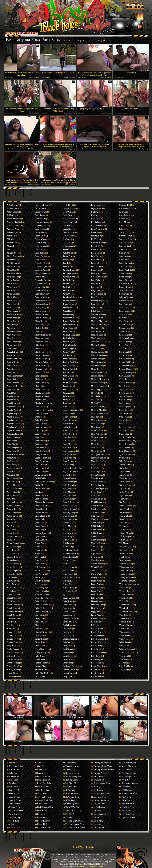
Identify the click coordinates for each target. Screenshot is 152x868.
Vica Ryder (124, 615)
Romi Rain (96, 670)
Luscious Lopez (98, 301)
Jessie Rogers (69, 349)
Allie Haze (11, 325)
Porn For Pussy (128, 804)
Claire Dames (41, 383)
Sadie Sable (124, 226)
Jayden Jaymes (69, 284)
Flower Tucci (40, 591)
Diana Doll (39, 509)
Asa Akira (11, 475)
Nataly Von (96, 495)
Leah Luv (67, 635)
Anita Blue (11, 444)
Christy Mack (41, 366)
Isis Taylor (67, 243)
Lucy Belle (96, 280)
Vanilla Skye (125, 598)
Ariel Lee (11, 461)
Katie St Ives (68, 448)
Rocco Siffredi (97, 666)
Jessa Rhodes (68, 328)
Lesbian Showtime (101, 800)
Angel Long (12, 396)
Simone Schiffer (126, 362)
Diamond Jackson (42, 502)
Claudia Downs (41, 393)
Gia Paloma (40, 622)
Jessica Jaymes (69, 342)
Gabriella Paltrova (42, 605)
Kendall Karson (69, 502)
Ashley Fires (12, 485)
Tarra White (124, 475)
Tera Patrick (124, 509)
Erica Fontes (40, 560)
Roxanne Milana (126, 208)
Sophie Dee (124, 396)
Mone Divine (97, 451)
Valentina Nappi (126, 581)
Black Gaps (42, 804)
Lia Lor (94, 215)
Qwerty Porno (15, 800)
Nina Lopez (96, 550)
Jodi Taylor (68, 355)
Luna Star (95, 297)
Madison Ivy (96, 328)
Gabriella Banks (42, 601)
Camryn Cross (41, 229)
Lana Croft (67, 605)
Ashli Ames (12, 499)
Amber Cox (12, 355)
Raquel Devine (97, 632)
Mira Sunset (96, 427)
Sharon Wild (124, 314)
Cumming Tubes (72, 804)
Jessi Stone (68, 331)
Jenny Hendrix (69, 325)
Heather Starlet (41, 670)
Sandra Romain (126, 249)
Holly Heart (68, 205)
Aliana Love (12, 308)
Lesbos (96, 817)
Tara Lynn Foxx (126, 472)
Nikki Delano (97, 533)
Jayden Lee (68, 287)
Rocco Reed (96, 663)
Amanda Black (13, 352)
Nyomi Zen (96, 567)
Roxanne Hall (125, 205)
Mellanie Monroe (98, 379)
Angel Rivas (12, 403)
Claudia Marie (41, 396)
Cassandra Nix (41, 284)
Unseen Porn (14, 807)
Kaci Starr (67, 407)
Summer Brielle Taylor (129, 441)
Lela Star (67, 642)
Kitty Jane (67, 564)
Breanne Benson (13, 618)
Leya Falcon (96, 205)
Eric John (39, 557)
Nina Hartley (97, 543)
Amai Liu (11, 349)
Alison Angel (12, 318)
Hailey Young (41, 653)
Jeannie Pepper (69, 301)
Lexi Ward (67, 663)
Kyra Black (68, 594)
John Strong (68, 359)
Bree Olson (11, 625)
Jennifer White (69, 321)
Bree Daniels (12, 622)
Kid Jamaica (68, 533)
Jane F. (66, 263)
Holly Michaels (69, 208)
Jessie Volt (67, 352)
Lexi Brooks (68, 656)
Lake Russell (68, 601)
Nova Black (96, 560)
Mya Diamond (97, 461)
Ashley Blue (12, 482)
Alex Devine (12, 263)
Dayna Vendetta (41, 475)
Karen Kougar (69, 420)
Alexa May (11, 270)
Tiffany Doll (124, 530)
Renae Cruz (96, 646)
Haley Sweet (40, 656)
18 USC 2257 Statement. (88, 866)
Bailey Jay (11, 540)
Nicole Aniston (97, 509)
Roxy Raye (124, 219)
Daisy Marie (40, 420)
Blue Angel (11, 594)
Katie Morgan (69, 444)
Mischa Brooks (97, 431)
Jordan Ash (68, 379)
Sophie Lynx (125, 400)
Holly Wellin (68, 212)
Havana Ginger (41, 666)
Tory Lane (124, 560)
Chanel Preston (41, 301)
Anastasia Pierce (14, 379)
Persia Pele (96, 591)
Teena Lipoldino (126, 506)
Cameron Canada (42, 222)
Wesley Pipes (125, 639)
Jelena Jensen (69, 304)
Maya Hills (96, 369)
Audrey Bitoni (13, 509)
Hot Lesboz (98, 790)
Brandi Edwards (13, 605)
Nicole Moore (97, 512)
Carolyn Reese (41, 273)
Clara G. (38, 386)
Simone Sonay (125, 366)
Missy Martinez (98, 437)
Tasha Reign (124, 478)
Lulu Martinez (97, 294)
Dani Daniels (40, 441)
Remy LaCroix (97, 642)
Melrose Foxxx (97, 383)
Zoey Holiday (125, 666)
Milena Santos (97, 420)
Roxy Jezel (124, 212)
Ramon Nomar (97, 629)
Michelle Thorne (98, 413)
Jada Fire (67, 249)
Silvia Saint (124, 352)
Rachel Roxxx (97, 618)
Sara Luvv (124, 256)
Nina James (96, 547)
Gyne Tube (42, 770)
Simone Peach (125, 359)
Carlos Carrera (41, 256)
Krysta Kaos (68, 584)
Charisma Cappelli (43, 304)
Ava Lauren (11, 530)
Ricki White (96, 649)
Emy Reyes (40, 553)
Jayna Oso (67, 294)
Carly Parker (40, 260)
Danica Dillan (41, 448)
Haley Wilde (40, 659)
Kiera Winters (69, 540)
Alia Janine (11, 304)
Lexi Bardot (68, 649)
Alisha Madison (13, 314)
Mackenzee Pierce (99, 314)
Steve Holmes (125, 431)
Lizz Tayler (96, 246)
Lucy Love (96, 290)
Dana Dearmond (42, 427)
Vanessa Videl (125, 594)
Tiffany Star (124, 540)
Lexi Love (67, 659)
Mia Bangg (96, 390)
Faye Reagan (40, 588)
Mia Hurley (96, 393)
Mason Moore (97, 366)
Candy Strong (41, 243)
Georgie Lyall (41, 618)
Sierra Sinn (124, 349)
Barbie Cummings (14, 543)
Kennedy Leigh (69, 512)
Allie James (12, 328)
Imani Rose (68, 229)
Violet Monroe (125, 635)
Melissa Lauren (98, 372)
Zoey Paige (124, 670)
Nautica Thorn (97, 499)
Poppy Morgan (97, 612)
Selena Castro (125, 297)
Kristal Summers (70, 577)
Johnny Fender (69, 366)
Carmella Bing (41, 263)
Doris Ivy (39, 530)
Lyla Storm (96, 311)
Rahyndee (95, 625)
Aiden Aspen (12, 236)
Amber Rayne (12, 359)
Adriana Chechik (14, 222)
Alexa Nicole (12, 273)
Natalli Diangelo (98, 489)
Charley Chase (41, 318)
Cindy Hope (40, 376)
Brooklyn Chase (42, 205)
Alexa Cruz (11, 267)
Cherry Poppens (41, 335)
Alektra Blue (12, 253)
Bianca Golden (13, 567)
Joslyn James (68, 383)
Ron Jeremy (96, 673)
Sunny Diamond (126, 444)
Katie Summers (69, 451)
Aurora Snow (12, 512)
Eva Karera (39, 574)
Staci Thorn (124, 413)
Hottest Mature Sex (102, 794)
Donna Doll (40, 523)
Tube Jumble (14, 804)
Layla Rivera (68, 625)
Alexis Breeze (13, 284)
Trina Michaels (126, 564)
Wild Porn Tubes (16, 811)
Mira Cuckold (97, 424)
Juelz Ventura (69, 390)
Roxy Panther (125, 215)
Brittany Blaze (13, 670)
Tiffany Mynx (125, 533)
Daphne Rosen (41, 458)
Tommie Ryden (126, 547)
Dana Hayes (40, 431)
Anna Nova (11, 451)
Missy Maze (96, 441)
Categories (101, 40)
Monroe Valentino (99, 458)
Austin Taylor (12, 516)
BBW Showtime (72, 797)
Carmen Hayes (41, 267)
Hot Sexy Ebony (72, 773)
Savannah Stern (126, 284)
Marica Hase (96, 359)
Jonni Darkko (69, 376)
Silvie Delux (124, 355)
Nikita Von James (98, 519)
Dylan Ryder (40, 536)
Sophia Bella (125, 390)
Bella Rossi (11, 550)
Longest (80, 40)
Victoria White (125, 629)
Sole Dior (123, 386)
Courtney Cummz (42, 410)
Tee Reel (123, 502)
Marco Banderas (98, 355)
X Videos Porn (128, 807)
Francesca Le (40, 594)
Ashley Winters (13, 495)
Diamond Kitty (41, 506)
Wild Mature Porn (129, 794)
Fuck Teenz (98, 776)
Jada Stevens (68, 253)
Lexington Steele (70, 666)
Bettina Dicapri (13, 560)
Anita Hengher (13, 448)
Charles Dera (40, 314)
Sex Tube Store (44, 790)
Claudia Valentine (42, 403)
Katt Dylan (68, 458)
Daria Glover (40, 461)
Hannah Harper (41, 663)
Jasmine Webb (69, 277)
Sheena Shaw (125, 331)
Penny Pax (96, 584)
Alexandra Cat (13, 277)
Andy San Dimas (14, 386)
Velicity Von (124, 601)
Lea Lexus (67, 629)
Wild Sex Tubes (16, 814)
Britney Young (13, 663)
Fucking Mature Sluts (102, 763)
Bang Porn (18, 741)
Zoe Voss (123, 663)
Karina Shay (68, 424)
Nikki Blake (96, 526)
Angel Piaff (11, 400)
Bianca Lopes (12, 571)
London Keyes (97, 263)
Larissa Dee (68, 612)
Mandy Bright (97, 345)
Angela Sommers (14, 407)
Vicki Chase (124, 618)
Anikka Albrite (13, 434)
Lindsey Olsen (97, 226)
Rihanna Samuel (98, 653)
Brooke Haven (13, 676)
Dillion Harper (41, 516)
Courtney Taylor (42, 413)
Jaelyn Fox (67, 256)
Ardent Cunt (134, 716)
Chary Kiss (39, 321)
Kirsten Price (68, 560)
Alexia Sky (11, 280)
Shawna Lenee (125, 318)
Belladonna (11, 553)
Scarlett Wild (125, 290)
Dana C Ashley (41, 424)
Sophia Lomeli (125, 393)
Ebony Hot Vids (44, 828)
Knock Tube (42, 773)
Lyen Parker (96, 304)
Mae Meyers (96, 338)
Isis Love (67, 239)
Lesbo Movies (99, 811)
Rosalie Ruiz (96, 676)
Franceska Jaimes (42, 598)
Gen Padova (40, 615)
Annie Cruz (11, 458)
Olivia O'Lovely (98, 571)
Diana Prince (40, 512)
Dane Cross (40, 437)
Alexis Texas (12, 301)
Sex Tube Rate (43, 787)
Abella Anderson (14, 219)
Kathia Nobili (69, 434)
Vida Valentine (125, 632)
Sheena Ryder (125, 328)
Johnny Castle (69, 362)
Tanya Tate (124, 468)
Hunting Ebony (72, 780)
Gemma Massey (42, 612)
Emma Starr (40, 550)
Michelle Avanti (98, 407)
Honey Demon (69, 219)
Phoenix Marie (97, 601)
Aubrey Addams (13, 506)
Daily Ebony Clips (45, 807)
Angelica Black (13, 417)
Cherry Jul (39, 331)
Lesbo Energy (99, 807)
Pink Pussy (96, 608)
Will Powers (124, 646)
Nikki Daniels (97, 530)
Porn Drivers (14, 797)
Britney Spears (13, 659)
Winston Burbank (127, 649)
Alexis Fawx (12, 287)
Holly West (68, 215)
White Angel (125, 642)
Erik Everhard (41, 567)
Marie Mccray (97, 362)
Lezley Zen (96, 212)
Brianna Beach (13, 635)
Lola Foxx (95, 256)
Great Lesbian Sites (102, 783)
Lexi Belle (67, 653)
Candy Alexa (40, 232)
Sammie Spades (126, 246)
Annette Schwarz (14, 454)
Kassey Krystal (69, 431)
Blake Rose (11, 584)
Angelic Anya (12, 410)
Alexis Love (12, 294)
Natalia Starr (96, 485)
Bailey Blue (12, 533)
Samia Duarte (125, 243)
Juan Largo (68, 386)
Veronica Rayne (126, 608)
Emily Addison (41, 540)
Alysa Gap (11, 338)
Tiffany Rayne (125, 536)
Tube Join (105, 716)
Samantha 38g (125, 232)
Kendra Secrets (69, 509)
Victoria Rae (124, 625)
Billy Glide (11, 581)
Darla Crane (40, 465)
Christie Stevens (42, 352)
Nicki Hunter (97, 502)
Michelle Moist (97, 410)
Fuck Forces (134, 741)
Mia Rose (95, 400)
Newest (67, 40)
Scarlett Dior (125, 287)
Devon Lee (39, 495)
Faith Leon (39, 584)
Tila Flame (124, 543)
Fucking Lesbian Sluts (75, 824)
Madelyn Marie (98, 321)
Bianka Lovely (13, 574)
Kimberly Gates (70, 553)
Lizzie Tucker (97, 249)
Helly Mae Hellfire (43, 673)
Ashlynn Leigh (13, 502)
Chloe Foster (40, 345)
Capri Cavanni (41, 246)
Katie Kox (67, 441)
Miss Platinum (97, 434)
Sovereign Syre (126, 407)
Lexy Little (68, 676)
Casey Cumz (40, 277)
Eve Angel (39, 577)
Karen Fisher (68, 417)
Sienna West (124, 345)
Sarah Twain (124, 267)
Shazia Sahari (125, 325)
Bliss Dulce (11, 591)
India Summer (69, 232)
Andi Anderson (13, 383)
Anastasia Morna (14, 376)
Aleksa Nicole (13, 249)
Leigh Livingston (70, 639)
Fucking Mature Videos (103, 766)
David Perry (40, 472)
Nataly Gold (96, 492)
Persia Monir (97, 588)
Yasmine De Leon (127, 653)
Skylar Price (124, 379)
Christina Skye (41, 359)
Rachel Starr (96, 622)
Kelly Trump (68, 495)
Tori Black (124, 553)
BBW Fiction (71, 790)
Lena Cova (67, 646)
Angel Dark (12, 393)
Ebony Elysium (44, 821)
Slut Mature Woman (130, 783)
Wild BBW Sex (128, 790)
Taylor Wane (125, 495)
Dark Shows (42, 811)
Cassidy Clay (40, 287)
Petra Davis (96, 598)
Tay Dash (123, 489)
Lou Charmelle (97, 277)
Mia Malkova (97, 396)
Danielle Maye (41, 451)
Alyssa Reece (12, 345)
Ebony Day (42, 817)
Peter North (96, 594)
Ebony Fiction (43, 824)
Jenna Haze (68, 311)
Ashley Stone (12, 492)
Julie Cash (67, 400)
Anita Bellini (12, 441)
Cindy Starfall (41, 379)
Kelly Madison (69, 492)
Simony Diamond (127, 369)
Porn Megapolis (128, 776)
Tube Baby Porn (44, 797)
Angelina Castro (13, 424)
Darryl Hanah (41, 468)
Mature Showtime (129, 766)
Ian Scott (67, 226)
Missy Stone (96, 444)
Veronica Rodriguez (128, 612)
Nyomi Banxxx (97, 564)
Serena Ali (124, 304)
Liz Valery (95, 239)
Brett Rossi (11, 629)
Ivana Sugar (68, 246)
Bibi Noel (11, 577)
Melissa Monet (97, 376)
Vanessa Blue (125, 591)
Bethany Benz (13, 557)
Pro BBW (126, 780)
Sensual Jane (125, 301)
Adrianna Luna (13, 226)
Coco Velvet (40, 407)
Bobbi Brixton (13, 598)
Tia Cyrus (123, 523)
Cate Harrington (42, 290)
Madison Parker (98, 331)
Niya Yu (95, 553)
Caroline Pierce (41, 270)
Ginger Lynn (40, 642)
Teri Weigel (124, 512)
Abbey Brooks (13, 212)
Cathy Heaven (41, 294)
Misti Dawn (96, 448)
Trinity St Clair (126, 574)
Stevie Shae (124, 434)
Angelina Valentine (15, 427)
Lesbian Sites (99, 804)
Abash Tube (14, 821)
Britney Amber (13, 653)
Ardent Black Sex (45, 800)
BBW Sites (70, 800)
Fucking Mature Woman (104, 770)
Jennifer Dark (69, 318)
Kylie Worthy (69, 591)
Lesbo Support (100, 814)
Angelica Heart (13, 420)
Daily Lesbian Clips (74, 811)
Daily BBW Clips (73, 807)
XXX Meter (127, 797)
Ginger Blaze (40, 639)
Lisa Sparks (96, 236)
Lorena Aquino (97, 273)
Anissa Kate (12, 437)
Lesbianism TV (100, 797)
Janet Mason (68, 267)
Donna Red (39, 526)
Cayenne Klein (41, 297)
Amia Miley (12, 362)
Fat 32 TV (70, 814)
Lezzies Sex (98, 824)
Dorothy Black (41, 533)
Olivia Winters (97, 574)
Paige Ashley (97, 577)
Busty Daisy (40, 215)
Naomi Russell (97, 478)
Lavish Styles (69, 622)
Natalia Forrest (97, 482)
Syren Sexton (125, 458)
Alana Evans (12, 243)
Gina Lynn (39, 635)
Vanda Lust (124, 588)
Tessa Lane (124, 519)
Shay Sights (124, 321)
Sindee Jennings (126, 372)
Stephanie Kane (126, 427)
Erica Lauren (40, 564)
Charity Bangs (41, 308)
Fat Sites (69, 817)
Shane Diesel (125, 311)
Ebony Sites (70, 770)
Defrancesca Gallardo (44, 482)
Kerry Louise (68, 516)
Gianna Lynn (40, 629)
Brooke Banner (13, 673)
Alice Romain (12, 311)
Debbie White (41, 478)
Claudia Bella (41, 390)
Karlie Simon (69, 427)
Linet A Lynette (98, 229)
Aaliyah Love (12, 205)
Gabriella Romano (42, 608)
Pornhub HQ (105, 741)
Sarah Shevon (125, 263)
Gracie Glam (40, 646)
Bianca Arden (12, 564)
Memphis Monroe (99, 386)
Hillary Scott (40, 676)
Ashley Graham (13, 489)
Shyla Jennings (125, 338)
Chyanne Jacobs (42, 369)
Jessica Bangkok (70, 335)
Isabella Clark (69, 236)
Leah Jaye (67, 632)
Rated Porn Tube (44, 783)
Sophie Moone (125, 403)
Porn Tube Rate (44, 776)
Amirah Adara (13, 366)
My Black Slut (71, 783)
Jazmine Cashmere (71, 297)
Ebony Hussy (71, 763)
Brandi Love (12, 608)
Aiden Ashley (12, 232)
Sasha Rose (124, 277)
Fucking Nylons (100, 773)
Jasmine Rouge (69, 273)
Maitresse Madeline (99, 342)
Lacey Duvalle (69, 598)
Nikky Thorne (97, 540)
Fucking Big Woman (74, 821)
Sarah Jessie (124, 260)
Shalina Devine (126, 308)
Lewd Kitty (98, 821)
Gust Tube (41, 766)
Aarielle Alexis (13, 208)
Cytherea (39, 417)
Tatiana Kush (125, 482)
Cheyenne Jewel (42, 342)
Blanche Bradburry (15, 588)
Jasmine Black (69, 270)
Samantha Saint (126, 239)
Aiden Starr (11, 239)
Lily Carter (96, 219)
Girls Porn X (127, 800)
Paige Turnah (97, 581)
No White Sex (71, 787)
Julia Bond (67, 396)
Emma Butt (40, 543)
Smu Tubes (42, 794)
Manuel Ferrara (98, 352)
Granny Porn (99, 780)
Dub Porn (47, 741)
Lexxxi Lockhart (70, 670)
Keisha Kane (68, 478)
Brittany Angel (13, 666)
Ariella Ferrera (13, 468)
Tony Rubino (125, 550)
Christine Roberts (42, 362)
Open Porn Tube (128, 817)
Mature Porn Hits (129, 763)
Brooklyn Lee (41, 208)
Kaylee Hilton (69, 472)
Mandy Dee (96, 349)
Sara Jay (123, 253)
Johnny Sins (68, 369)
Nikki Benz (96, 523)
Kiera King (68, 536)
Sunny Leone (125, 448)
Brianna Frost (12, 639)
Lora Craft (95, 267)
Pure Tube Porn (44, 780)
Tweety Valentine (126, 577)
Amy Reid (11, 372)
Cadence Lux (40, 219)
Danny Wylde (41, 454)
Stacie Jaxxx (124, 417)
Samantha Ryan (126, 236)
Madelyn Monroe (98, 325)
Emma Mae (40, 547)
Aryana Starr (12, 472)
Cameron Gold (41, 226)
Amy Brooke (12, 369)
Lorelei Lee (96, 270)
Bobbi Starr (11, 601)
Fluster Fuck (18, 716)
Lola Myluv (96, 260)
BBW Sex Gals (72, 794)
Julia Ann (67, 393)
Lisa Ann (95, 232)
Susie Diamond (126, 451)
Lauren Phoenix (70, 618)
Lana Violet (68, 608)
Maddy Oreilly (97, 318)
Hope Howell (69, 222)
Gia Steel (39, 625)
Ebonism (41, 814)
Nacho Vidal (96, 468)
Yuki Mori (124, 656)
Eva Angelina (40, 571)
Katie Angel (68, 437)
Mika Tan (95, 417)
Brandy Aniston (13, 612)
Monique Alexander (99, 454)
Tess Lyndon (125, 516)
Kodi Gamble (69, 571)
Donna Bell (40, 519)
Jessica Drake (69, 338)
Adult (11, 824)
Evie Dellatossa (41, 581)
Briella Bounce (13, 649)
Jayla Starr (67, 290)
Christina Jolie (41, 355)
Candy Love (40, 236)
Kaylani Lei (68, 465)
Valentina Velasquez (128, 584)
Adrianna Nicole (14, 229)
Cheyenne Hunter (42, 338)
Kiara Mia (67, 530)
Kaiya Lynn (68, 413)
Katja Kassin (68, 454)
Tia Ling (123, 526)
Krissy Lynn (68, 574)
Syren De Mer (125, 454)
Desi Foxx (39, 492)
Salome (122, 229)
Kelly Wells (68, 499)
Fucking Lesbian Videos (75, 828)
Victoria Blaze (125, 622)
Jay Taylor (67, 280)
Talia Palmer (125, 461)
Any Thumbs (14, 828)
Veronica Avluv (126, 605)
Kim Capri (67, 547)
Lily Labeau (96, 222)
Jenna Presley (69, 314)
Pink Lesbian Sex (129, 773)
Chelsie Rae (40, 328)
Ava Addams (12, 519)
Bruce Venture (41, 212)
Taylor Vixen (125, 492)
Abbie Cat (11, 215)
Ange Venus (12, 390)
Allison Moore (13, 331)
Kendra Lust (68, 506)
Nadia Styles (96, 472)
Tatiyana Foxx (125, 485)
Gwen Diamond (41, 649)
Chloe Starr (40, 349)
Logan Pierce (97, 253)
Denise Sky (40, 485)
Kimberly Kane (69, 557)
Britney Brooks (13, 656)
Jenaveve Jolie (69, 308)
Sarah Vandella (125, 270)
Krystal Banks (69, 588)
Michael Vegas (97, 403)
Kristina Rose (69, 581)
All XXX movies (76, 716)
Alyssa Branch (13, 342)
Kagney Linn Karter (71, 410)
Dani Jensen (40, 444)
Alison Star (11, 321)
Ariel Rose (11, 465)
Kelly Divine (68, 482)
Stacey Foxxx (125, 410)
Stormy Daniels (126, 437)
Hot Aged (97, 787)
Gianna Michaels (42, 632)
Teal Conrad (124, 499)
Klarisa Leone (69, 567)
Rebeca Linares (98, 639)
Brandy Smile (12, 615)
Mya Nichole (97, 465)
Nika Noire (96, 516)
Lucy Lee (95, 287)
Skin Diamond (125, 376)
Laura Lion (68, 615)
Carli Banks (40, 253)
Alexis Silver (12, 297)
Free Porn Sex (127, 811)
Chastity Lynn (41, 325)
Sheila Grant (124, 335)
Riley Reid (96, 656)
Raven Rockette (98, 635)
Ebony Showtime (73, 766)
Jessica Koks (68, 345)
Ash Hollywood (13, 478)
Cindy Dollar (40, 372)
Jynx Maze (67, 403)
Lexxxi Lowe (69, 673)
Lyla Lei (95, 308)
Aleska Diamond (14, 256)
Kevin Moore (69, 519)
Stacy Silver (124, 420)
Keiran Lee (68, 475)
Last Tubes (76, 741)
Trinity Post (124, 571)
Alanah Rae (12, 246)
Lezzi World (99, 828)
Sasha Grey (124, 273)
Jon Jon (66, 372)
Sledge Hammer (126, 383)
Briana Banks (12, 632)
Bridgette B (11, 646)
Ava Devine (12, 526)
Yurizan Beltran (126, 659)
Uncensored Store (47, 716)
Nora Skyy (96, 557)
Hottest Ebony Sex (73, 776)
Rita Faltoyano (97, 659)
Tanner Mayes (125, 465)
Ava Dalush (11, 523)
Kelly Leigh (68, 489)
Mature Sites (127, 770)
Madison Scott (97, 335)
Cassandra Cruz (41, 280)
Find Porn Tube (128, 814)
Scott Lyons (124, 294)
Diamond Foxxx (42, 499)
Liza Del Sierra (97, 243)
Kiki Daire (67, 543)
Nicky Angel (96, 506)
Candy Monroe (41, 239)
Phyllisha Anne (97, 605)
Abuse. (101, 866)
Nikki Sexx (96, 536)
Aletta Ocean (12, 260)
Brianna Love (12, 642)
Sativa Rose (124, 280)
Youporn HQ (14, 817)
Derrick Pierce (41, 489)
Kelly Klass (68, 485)
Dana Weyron (41, 434)
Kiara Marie (68, 526)
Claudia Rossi (41, 400)
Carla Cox (39, 249)
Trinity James (125, 567)
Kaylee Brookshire (71, 468)
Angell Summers (14, 431)
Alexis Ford (12, 290)
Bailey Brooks (13, 536)
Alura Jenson (12, 335)
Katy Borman (69, 461)
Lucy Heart (96, 284)
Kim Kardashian (70, 550)
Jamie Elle (67, 260)
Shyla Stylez (124, 342)
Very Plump (127, 787)
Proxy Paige (96, 615)
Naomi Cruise (97, 475)
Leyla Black (96, 208)
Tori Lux (123, 557)
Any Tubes (42, 763)
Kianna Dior (68, 523)
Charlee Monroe (42, 311)
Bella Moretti (12, 547)
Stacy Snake (124, 424)
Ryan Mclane (125, 222)
